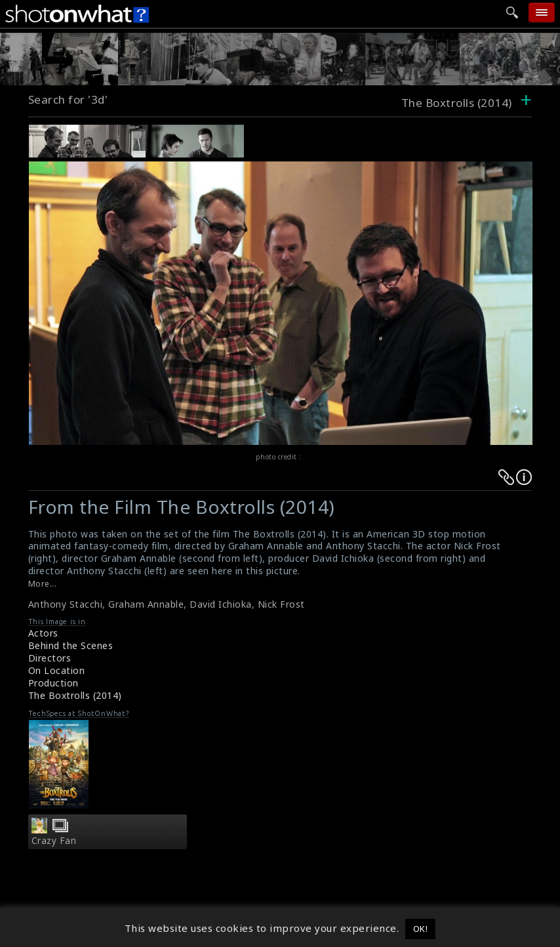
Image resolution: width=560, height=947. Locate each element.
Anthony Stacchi (66, 604)
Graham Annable (146, 604)
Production (53, 683)
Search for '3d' (68, 99)
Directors (50, 658)
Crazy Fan (54, 841)
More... (43, 584)
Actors (43, 633)
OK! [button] (421, 929)
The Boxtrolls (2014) (75, 695)
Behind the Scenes (71, 645)
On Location (57, 670)
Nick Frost (281, 604)
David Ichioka (221, 604)
